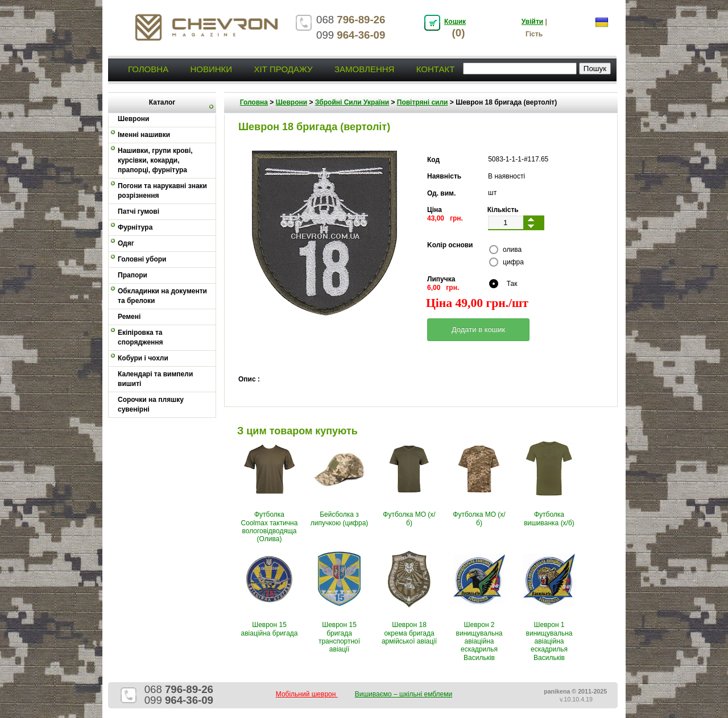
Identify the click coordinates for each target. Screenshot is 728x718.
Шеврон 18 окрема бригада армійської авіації (409, 633)
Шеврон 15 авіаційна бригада (270, 629)
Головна (148, 69)
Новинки (211, 69)
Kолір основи (450, 245)
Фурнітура (135, 227)
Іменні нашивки (144, 135)
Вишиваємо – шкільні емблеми (404, 694)
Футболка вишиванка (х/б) (549, 518)
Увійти (532, 22)
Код (433, 160)
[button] (478, 330)
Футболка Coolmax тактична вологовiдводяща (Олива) (270, 527)
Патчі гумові (138, 211)
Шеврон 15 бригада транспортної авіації (339, 637)
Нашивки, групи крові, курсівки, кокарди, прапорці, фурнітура (155, 160)
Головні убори (142, 259)
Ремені (129, 317)
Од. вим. (441, 193)
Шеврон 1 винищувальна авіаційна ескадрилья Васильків (549, 641)
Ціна (435, 210)
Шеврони (291, 102)
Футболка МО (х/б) (409, 518)
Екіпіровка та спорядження (140, 337)
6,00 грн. (443, 288)
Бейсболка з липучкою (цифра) (340, 518)
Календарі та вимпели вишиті (155, 379)
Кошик (455, 22)
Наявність (444, 176)
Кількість (503, 210)
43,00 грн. (445, 218)
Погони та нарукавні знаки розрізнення (162, 191)
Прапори (133, 275)
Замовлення (364, 69)
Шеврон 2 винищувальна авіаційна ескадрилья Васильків (479, 641)
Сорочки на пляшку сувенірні (151, 404)
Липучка (441, 279)
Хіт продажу (283, 69)
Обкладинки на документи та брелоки (162, 296)
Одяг (126, 243)
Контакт (436, 69)
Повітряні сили (423, 102)
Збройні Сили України (352, 102)
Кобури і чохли (143, 358)
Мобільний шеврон (307, 694)
